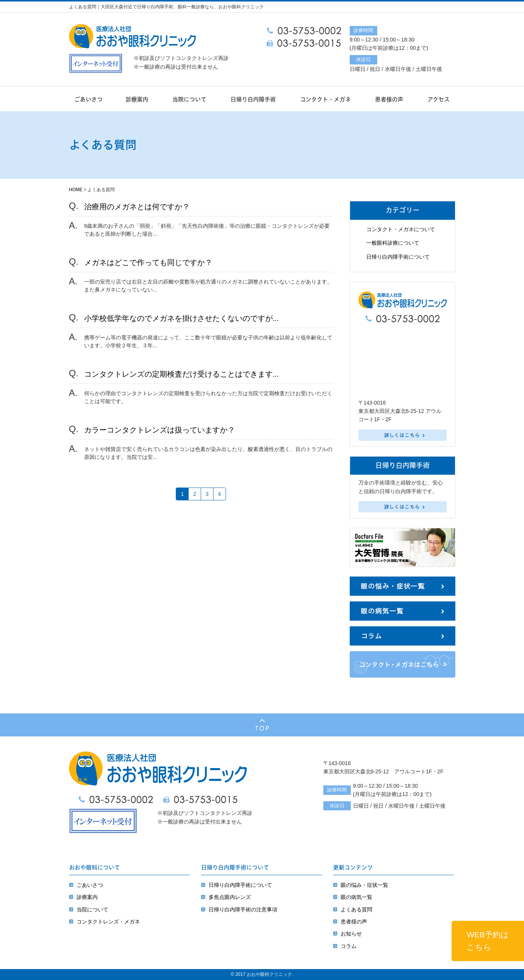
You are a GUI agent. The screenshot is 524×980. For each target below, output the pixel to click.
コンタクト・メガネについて (401, 229)
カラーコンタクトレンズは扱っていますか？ (160, 430)
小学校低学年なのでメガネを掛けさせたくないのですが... (182, 318)
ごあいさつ (88, 99)
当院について (189, 99)
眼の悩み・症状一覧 (364, 885)
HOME (76, 190)
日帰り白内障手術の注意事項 (243, 909)
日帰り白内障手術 (253, 99)
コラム (349, 946)
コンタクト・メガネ (325, 99)
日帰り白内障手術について (398, 257)
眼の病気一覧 (357, 897)
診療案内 (137, 99)
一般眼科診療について (393, 243)
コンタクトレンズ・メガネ (108, 922)
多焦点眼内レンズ (230, 897)
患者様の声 (389, 99)
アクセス (439, 99)
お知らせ (351, 934)
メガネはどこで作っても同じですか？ (148, 262)
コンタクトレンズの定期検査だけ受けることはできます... (182, 374)
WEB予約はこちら (488, 941)
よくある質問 (357, 909)
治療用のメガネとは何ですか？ (137, 207)
